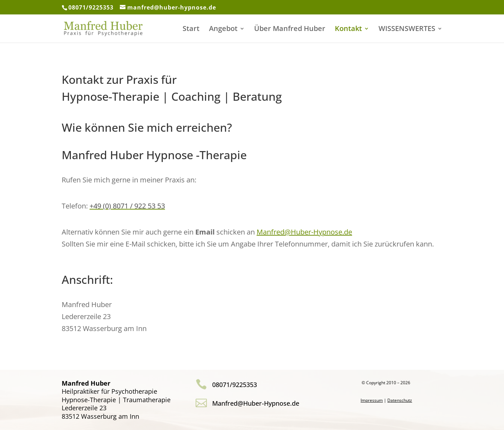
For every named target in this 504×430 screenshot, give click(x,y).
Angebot (223, 30)
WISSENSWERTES (407, 30)
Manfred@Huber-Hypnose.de (304, 232)
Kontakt (348, 30)
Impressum (372, 400)
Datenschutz (400, 400)
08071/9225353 (91, 7)
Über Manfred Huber (290, 30)
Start (191, 30)
